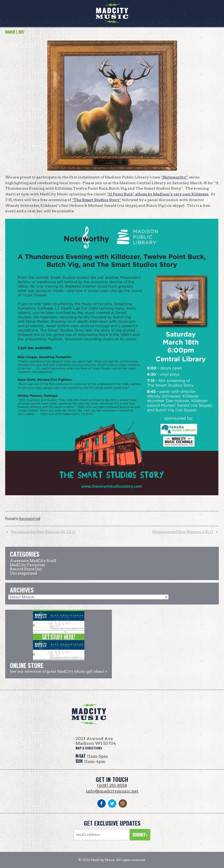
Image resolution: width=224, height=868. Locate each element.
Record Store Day (26, 569)
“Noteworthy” (175, 177)
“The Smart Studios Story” (97, 200)
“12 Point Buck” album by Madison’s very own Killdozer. (158, 194)
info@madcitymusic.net (112, 791)
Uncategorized (30, 519)
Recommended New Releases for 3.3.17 (43, 532)
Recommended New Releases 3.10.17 (183, 532)
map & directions (89, 748)
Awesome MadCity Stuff (33, 561)
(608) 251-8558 (112, 785)
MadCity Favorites (27, 565)
